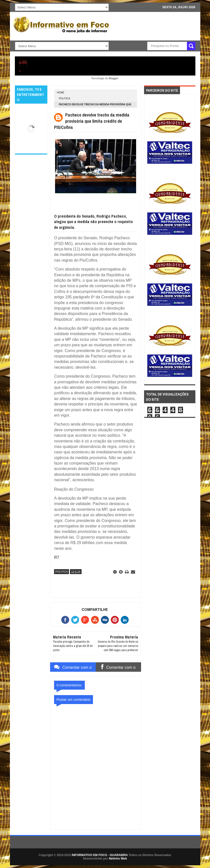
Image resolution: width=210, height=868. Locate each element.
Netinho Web (118, 859)
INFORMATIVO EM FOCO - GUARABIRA (100, 855)
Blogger (113, 78)
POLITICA (64, 99)
